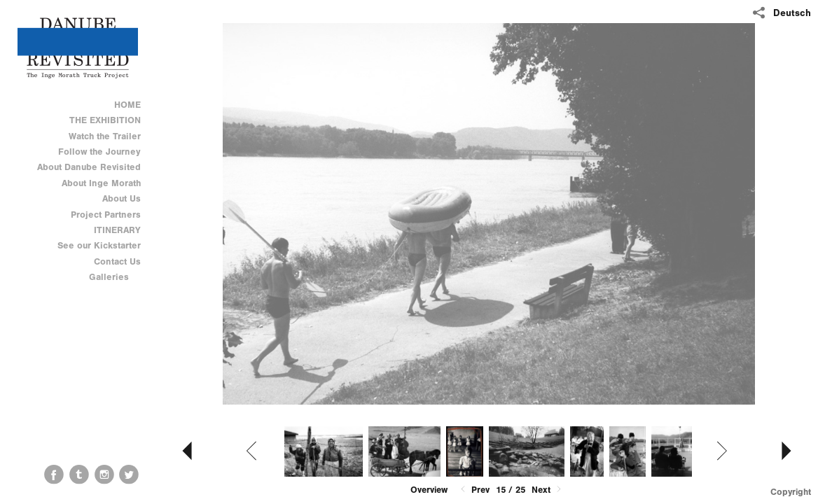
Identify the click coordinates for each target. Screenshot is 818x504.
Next (548, 490)
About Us (122, 198)
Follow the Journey (99, 152)
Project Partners (106, 215)
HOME (127, 105)
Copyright (791, 492)
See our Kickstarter (99, 245)
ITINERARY (117, 230)
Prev (474, 490)
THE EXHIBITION (105, 120)
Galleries (115, 277)
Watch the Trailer (105, 136)
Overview (429, 490)
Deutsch (792, 13)
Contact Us (117, 261)
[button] (429, 490)
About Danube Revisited (89, 167)
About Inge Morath (101, 183)
